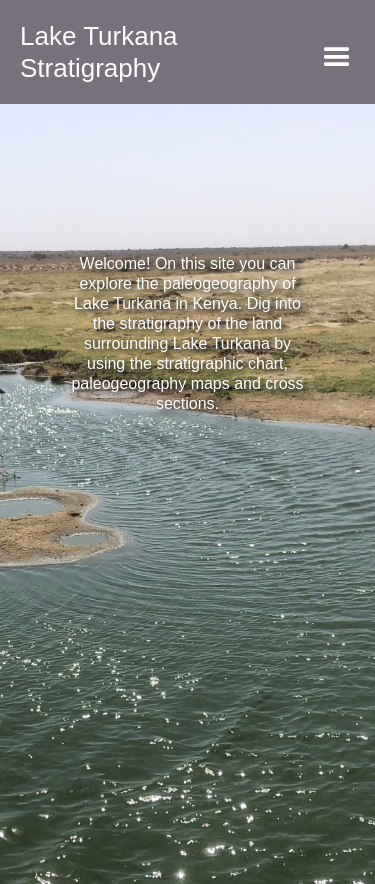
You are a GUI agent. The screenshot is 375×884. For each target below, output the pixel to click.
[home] (89, 52)
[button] (337, 58)
